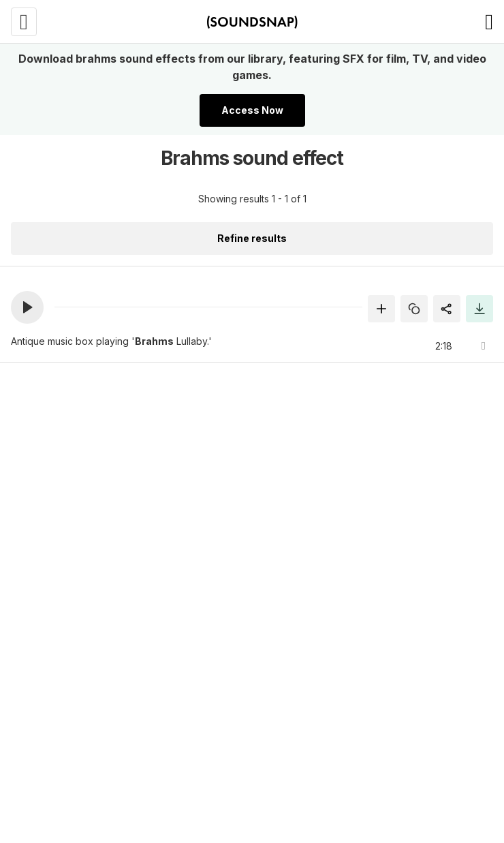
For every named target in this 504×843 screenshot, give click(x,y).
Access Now (252, 110)
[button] (27, 307)
